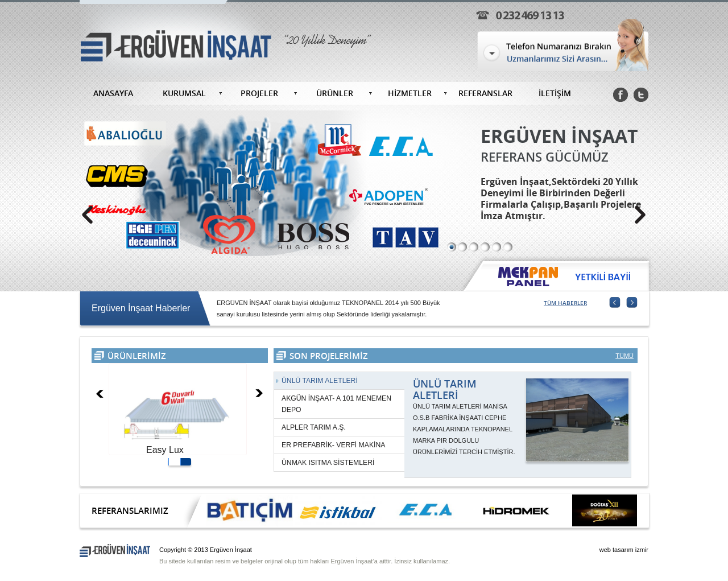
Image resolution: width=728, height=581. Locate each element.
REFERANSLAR (485, 93)
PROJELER (259, 93)
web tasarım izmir (624, 550)
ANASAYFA (113, 93)
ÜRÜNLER (335, 93)
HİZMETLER (410, 93)
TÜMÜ (624, 356)
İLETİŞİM (555, 93)
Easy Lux (165, 450)
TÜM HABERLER (565, 303)
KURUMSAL (184, 93)
